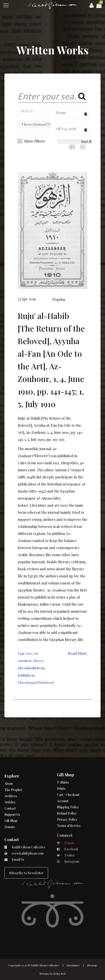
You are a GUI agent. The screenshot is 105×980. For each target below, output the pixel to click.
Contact (10, 799)
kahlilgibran (26, 675)
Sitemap (92, 965)
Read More (78, 653)
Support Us (12, 806)
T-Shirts (63, 767)
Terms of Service (69, 810)
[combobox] (33, 111)
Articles (10, 793)
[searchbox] (33, 111)
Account (63, 786)
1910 (29, 653)
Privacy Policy (67, 804)
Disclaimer (73, 965)
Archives (11, 787)
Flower (38, 661)
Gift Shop (11, 812)
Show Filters (34, 141)
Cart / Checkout (68, 779)
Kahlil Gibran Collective (45, 965)
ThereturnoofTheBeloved (36, 683)
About (9, 775)
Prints (61, 773)
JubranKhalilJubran (31, 668)
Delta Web (60, 974)
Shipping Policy (68, 792)
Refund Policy (67, 798)
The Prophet (13, 781)
